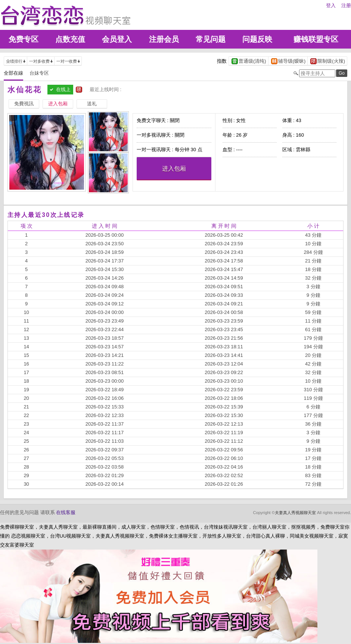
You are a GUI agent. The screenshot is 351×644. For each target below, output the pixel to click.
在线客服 (66, 512)
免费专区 (24, 39)
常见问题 (211, 39)
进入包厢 (174, 169)
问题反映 (257, 39)
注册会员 (164, 39)
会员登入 (117, 39)
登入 (331, 5)
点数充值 (70, 39)
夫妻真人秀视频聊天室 (295, 513)
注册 (346, 5)
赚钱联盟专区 (316, 39)
